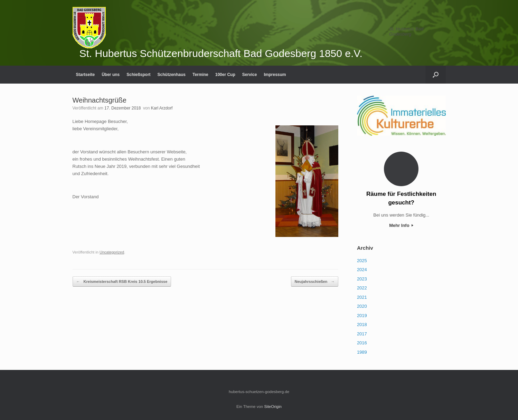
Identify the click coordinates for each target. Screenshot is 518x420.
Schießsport (138, 75)
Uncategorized (112, 252)
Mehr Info (401, 225)
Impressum (275, 75)
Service (250, 75)
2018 (362, 324)
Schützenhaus (172, 75)
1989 (362, 352)
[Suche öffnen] (436, 75)
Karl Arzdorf (162, 108)
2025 (362, 261)
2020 (362, 306)
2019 (362, 316)
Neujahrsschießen (315, 282)
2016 (362, 343)
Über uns (111, 75)
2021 (362, 297)
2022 (362, 288)
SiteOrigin (273, 407)
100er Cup (225, 75)
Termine (200, 75)
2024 (362, 270)
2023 (362, 279)
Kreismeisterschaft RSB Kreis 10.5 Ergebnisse (122, 282)
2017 (362, 334)
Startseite (86, 75)
